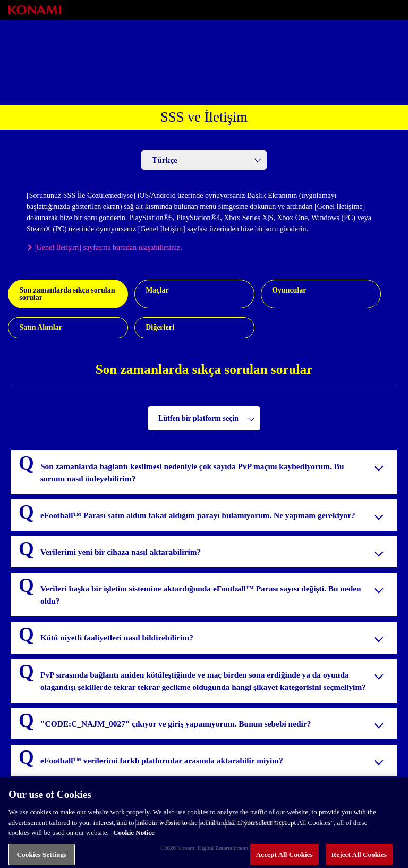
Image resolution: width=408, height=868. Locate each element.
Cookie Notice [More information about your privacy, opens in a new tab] (134, 836)
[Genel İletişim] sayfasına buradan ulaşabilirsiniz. (108, 248)
